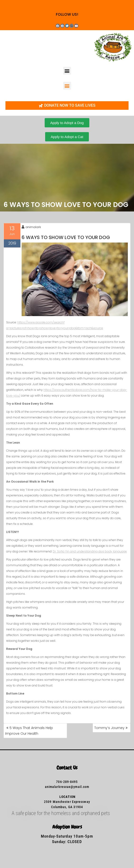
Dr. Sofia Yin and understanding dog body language (90, 555)
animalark (31, 231)
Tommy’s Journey (109, 728)
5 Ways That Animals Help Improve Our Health (29, 731)
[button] (67, 71)
